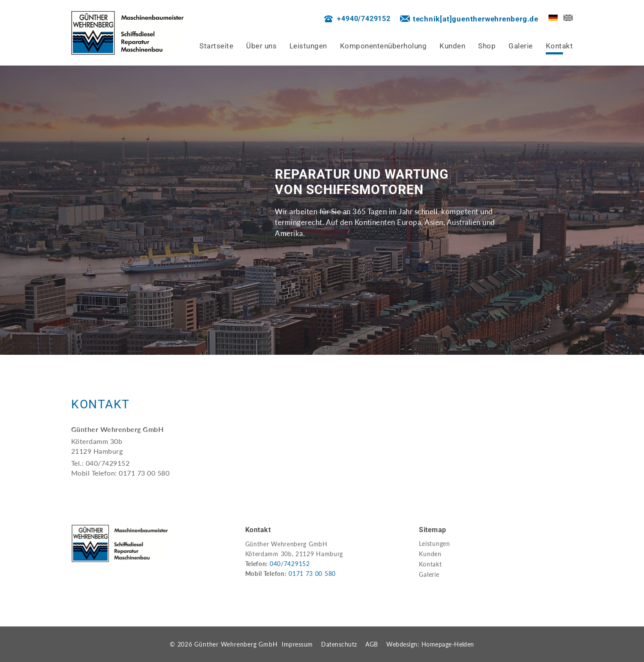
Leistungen (435, 544)
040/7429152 (290, 564)
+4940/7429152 (364, 19)
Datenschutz (339, 644)
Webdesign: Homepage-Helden (430, 644)
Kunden (430, 554)
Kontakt (430, 564)
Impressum (297, 644)
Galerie (429, 574)
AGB (372, 644)
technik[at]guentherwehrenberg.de (476, 19)
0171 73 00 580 (312, 574)
